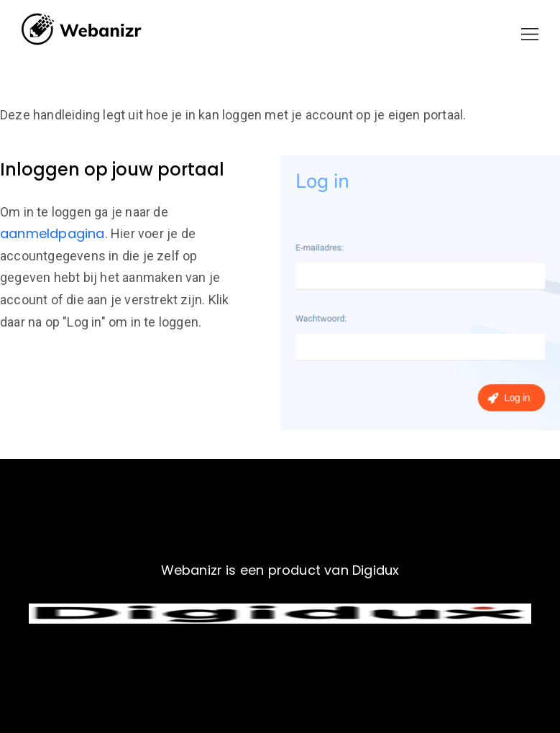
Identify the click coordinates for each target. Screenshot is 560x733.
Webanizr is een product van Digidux (280, 570)
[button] (530, 34)
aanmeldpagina (52, 233)
